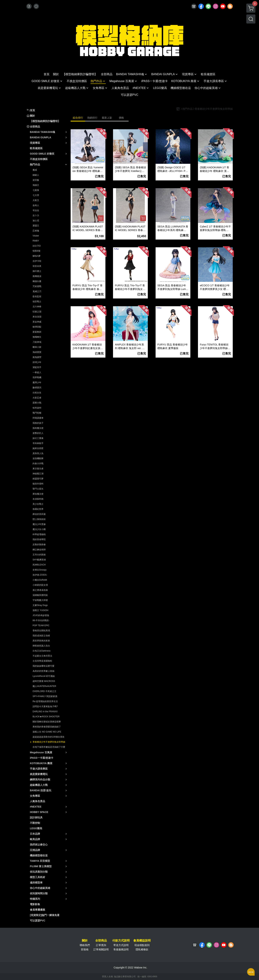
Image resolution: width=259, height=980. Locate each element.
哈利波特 (37, 408)
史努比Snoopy (40, 570)
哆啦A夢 (37, 256)
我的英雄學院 (39, 539)
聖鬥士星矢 (38, 489)
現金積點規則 (142, 945)
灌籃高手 (37, 367)
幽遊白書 (37, 281)
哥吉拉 (36, 210)
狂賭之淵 (37, 312)
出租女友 (37, 393)
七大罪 (36, 195)
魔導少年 (37, 383)
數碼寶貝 (37, 388)
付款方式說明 (121, 941)
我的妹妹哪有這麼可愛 (43, 666)
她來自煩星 (38, 448)
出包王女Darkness (42, 651)
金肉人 (36, 205)
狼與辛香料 (38, 484)
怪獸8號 (36, 251)
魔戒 (35, 170)
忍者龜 (36, 231)
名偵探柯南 (38, 499)
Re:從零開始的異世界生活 (45, 701)
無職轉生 (37, 337)
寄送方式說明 (121, 945)
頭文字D (37, 246)
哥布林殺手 (38, 443)
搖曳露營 (37, 357)
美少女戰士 (38, 504)
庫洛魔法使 (38, 494)
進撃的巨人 (38, 433)
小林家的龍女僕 (40, 585)
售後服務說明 (121, 949)
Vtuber (36, 236)
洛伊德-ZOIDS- (40, 575)
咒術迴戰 (37, 286)
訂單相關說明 (101, 949)
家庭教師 (37, 332)
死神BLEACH (39, 565)
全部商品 (101, 941)
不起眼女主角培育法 (42, 656)
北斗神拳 (37, 307)
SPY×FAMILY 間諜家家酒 (45, 696)
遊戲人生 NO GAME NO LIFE (47, 732)
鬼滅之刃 (37, 291)
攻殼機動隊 (38, 458)
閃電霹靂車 (38, 418)
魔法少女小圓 (39, 529)
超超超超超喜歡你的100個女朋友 (49, 737)
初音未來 (37, 266)
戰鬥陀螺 (37, 413)
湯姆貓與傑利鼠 (40, 595)
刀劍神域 (37, 342)
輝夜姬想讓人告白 (41, 646)
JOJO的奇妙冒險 (41, 615)
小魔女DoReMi (40, 580)
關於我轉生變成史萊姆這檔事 (47, 722)
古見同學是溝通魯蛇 (42, 661)
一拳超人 (37, 372)
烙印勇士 (37, 271)
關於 (85, 941)
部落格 (85, 949)
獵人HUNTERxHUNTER (44, 686)
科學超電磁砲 (39, 534)
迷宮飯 (36, 180)
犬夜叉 (36, 200)
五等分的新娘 (39, 555)
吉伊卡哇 (37, 261)
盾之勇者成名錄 (40, 590)
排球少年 (37, 362)
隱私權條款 (142, 949)
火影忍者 (37, 398)
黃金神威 (37, 322)
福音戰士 (37, 302)
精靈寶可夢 (38, 479)
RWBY (36, 241)
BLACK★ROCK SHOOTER (46, 717)
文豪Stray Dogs (40, 605)
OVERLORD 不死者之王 (44, 691)
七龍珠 (36, 190)
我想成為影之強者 (41, 636)
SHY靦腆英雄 (39, 560)
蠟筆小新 (37, 347)
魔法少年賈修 (39, 524)
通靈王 (36, 226)
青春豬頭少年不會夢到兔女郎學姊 (49, 742)
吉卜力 (36, 215)
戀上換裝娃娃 (39, 519)
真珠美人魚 (38, 453)
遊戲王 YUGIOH (40, 610)
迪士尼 (36, 221)
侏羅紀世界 (38, 509)
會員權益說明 (142, 941)
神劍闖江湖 (38, 474)
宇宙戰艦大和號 (40, 600)
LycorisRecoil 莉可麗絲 (44, 676)
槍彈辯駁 (37, 327)
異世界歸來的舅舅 (41, 641)
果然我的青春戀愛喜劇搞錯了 (47, 727)
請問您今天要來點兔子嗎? (45, 706)
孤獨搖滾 (37, 276)
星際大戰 (37, 403)
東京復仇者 (38, 469)
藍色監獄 (37, 296)
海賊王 (36, 185)
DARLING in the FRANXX (45, 712)
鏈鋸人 (36, 175)
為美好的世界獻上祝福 (43, 671)
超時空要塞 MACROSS (44, 681)
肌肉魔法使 (38, 428)
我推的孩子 (38, 423)
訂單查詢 (101, 945)
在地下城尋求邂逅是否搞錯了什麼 (49, 747)
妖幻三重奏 (38, 438)
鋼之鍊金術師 (39, 550)
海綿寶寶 (37, 352)
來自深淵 (37, 317)
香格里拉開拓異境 (41, 631)
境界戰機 (37, 377)
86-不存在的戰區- (41, 620)
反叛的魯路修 (39, 545)
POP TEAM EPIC (41, 625)
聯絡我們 (85, 945)
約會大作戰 (38, 464)
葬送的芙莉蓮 (39, 514)
